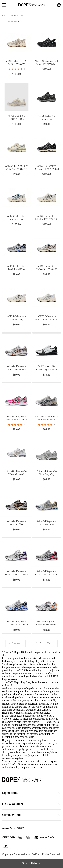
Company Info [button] (32, 815)
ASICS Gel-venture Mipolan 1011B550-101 (47, 218)
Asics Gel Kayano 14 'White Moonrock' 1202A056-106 (16, 473)
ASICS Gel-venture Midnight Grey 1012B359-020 (16, 318)
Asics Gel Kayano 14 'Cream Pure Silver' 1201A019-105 (47, 523)
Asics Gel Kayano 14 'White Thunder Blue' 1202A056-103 (16, 368)
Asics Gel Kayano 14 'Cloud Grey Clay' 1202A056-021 (47, 473)
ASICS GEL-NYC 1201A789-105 (16, 117)
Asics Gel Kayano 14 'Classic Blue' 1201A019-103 (16, 623)
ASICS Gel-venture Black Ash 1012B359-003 (47, 168)
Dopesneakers (21, 854)
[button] (4, 5)
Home (4, 15)
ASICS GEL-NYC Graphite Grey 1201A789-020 (47, 118)
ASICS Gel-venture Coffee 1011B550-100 (47, 268)
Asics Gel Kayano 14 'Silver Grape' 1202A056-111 (16, 573)
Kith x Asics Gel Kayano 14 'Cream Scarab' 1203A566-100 (47, 418)
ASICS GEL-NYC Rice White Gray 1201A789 (16, 168)
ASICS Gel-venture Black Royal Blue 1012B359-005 (16, 268)
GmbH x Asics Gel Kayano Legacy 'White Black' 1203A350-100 (47, 368)
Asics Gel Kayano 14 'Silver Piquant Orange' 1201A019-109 (47, 623)
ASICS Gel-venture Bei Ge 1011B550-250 (16, 63)
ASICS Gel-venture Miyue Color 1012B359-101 (47, 318)
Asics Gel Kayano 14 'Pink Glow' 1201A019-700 (16, 418)
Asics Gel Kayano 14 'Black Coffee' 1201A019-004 (16, 523)
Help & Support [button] (32, 804)
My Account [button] (32, 793)
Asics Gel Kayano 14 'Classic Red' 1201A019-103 (47, 573)
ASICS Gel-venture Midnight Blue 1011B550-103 (16, 218)
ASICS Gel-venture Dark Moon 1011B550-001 (47, 63)
